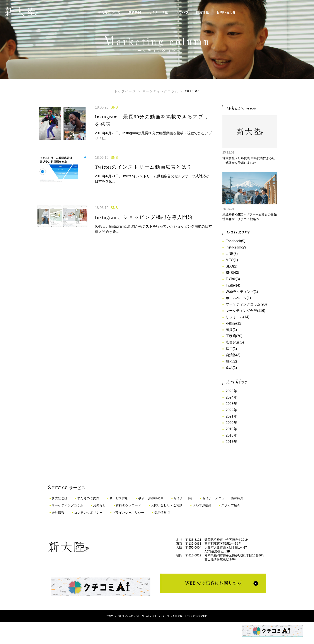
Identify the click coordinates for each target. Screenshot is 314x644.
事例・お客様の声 (151, 498)
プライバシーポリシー (128, 513)
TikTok (231, 279)
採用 (229, 349)
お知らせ (99, 505)
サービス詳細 (119, 498)
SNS (229, 273)
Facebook (233, 241)
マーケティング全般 (241, 311)
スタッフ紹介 (231, 505)
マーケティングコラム (160, 91)
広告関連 (233, 342)
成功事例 (135, 12)
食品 (229, 368)
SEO (229, 266)
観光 (229, 361)
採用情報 (202, 12)
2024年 (231, 397)
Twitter (231, 285)
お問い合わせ (226, 12)
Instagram (233, 247)
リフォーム (234, 317)
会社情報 (58, 513)
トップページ (125, 91)
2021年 (231, 416)
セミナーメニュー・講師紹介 (223, 498)
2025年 (231, 391)
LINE (230, 254)
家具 (229, 330)
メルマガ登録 (202, 505)
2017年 (231, 442)
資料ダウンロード (128, 505)
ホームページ (236, 298)
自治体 (231, 355)
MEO (230, 260)
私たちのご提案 (89, 498)
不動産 (231, 323)
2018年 (231, 435)
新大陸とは (60, 498)
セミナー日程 (183, 498)
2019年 (231, 429)
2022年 (231, 410)
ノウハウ (182, 12)
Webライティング (240, 292)
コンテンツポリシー (88, 513)
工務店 (231, 336)
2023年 (231, 404)
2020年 (231, 423)
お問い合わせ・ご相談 (167, 505)
